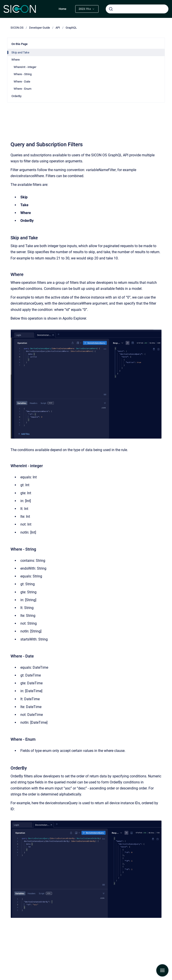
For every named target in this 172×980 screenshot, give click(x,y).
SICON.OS (17, 28)
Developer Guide (40, 28)
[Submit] (111, 9)
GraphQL (71, 28)
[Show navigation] (162, 970)
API (58, 28)
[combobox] (137, 9)
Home (62, 9)
